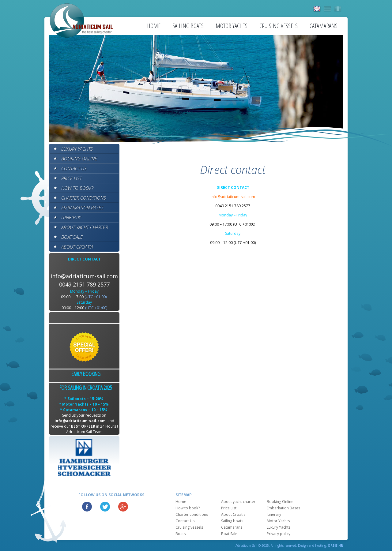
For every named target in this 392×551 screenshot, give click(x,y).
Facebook (87, 507)
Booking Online (79, 159)
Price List (72, 178)
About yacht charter (85, 227)
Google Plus (123, 507)
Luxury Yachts (77, 149)
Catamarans (324, 26)
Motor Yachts (232, 26)
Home (154, 26)
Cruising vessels (279, 26)
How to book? (77, 188)
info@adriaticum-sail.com (84, 276)
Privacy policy (279, 534)
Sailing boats (188, 26)
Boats (181, 534)
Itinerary (71, 217)
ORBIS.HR (335, 545)
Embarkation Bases (82, 208)
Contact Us (74, 168)
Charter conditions (84, 198)
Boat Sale (72, 237)
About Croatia (77, 247)
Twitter (105, 507)
